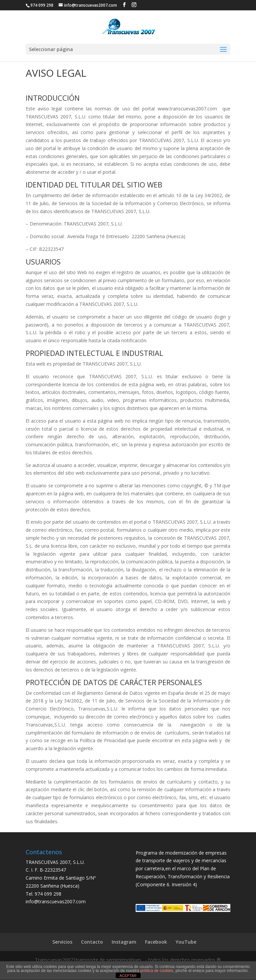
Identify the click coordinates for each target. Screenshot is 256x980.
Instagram (124, 942)
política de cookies (157, 971)
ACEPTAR (128, 976)
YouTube (186, 942)
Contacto (92, 942)
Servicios (62, 942)
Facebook (156, 942)
